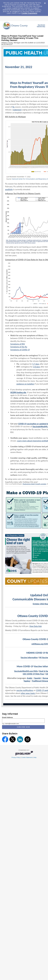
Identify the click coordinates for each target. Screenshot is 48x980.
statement (17, 110)
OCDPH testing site (18, 392)
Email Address (7, 717)
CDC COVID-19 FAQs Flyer (33, 674)
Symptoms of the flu (19, 347)
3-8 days (36, 367)
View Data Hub (35, 626)
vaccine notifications (25, 690)
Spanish (38, 678)
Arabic (30, 678)
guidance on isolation (25, 384)
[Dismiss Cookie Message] (45, 2)
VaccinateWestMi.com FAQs (26, 671)
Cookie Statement (29, 13)
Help (35, 757)
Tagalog (27, 681)
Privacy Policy (16, 757)
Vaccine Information (29, 658)
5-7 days (36, 364)
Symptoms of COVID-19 (20, 350)
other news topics (28, 693)
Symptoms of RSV (18, 344)
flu (14, 107)
